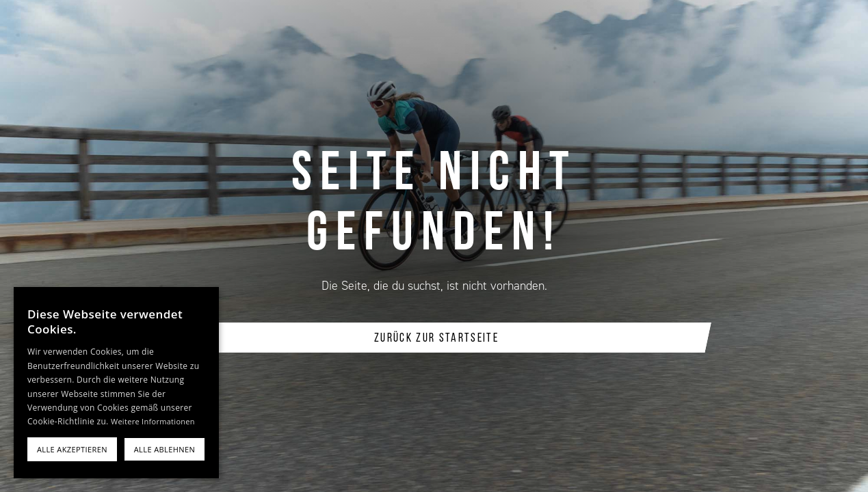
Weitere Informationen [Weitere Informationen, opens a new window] (153, 421)
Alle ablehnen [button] (165, 449)
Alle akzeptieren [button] (72, 449)
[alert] (116, 383)
